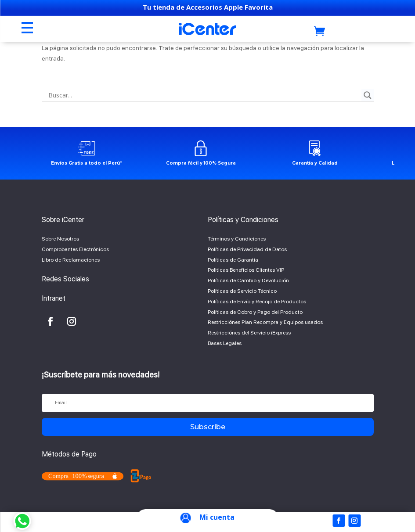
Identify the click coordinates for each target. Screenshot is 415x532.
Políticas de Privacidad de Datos (247, 249)
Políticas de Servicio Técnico (242, 291)
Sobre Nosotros (60, 239)
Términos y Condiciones (237, 239)
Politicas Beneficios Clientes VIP (246, 270)
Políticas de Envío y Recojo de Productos (257, 302)
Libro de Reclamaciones (71, 260)
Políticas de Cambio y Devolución (248, 280)
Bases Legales (225, 343)
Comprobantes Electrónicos (75, 249)
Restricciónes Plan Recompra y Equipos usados (265, 322)
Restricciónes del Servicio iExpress (249, 333)
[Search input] (204, 95)
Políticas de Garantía (233, 260)
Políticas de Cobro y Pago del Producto (255, 312)
